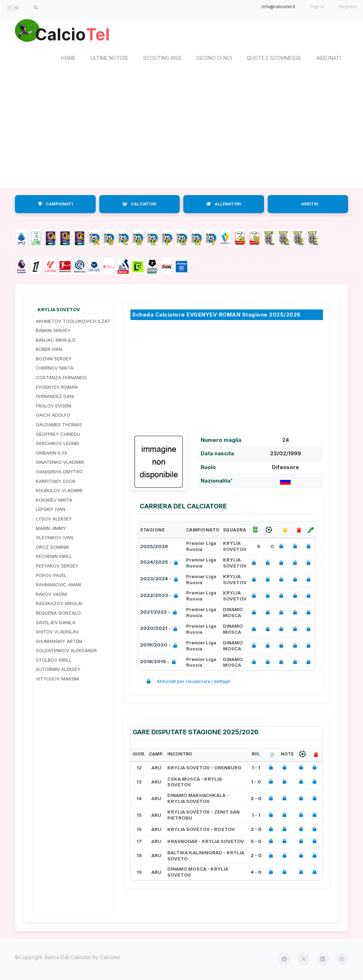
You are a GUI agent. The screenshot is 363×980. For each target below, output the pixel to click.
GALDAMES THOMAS (59, 425)
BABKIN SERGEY (53, 331)
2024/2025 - (160, 564)
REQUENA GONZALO (58, 614)
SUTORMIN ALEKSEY (58, 670)
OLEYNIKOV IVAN (54, 539)
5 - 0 (256, 842)
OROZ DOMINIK (52, 548)
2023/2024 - (160, 580)
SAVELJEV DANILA (56, 623)
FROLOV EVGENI (54, 406)
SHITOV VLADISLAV (57, 632)
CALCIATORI (139, 205)
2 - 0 (256, 799)
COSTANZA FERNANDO (61, 378)
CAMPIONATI (55, 205)
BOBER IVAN (49, 350)
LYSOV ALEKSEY (54, 519)
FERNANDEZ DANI (55, 397)
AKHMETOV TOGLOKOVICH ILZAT (73, 322)
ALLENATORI (224, 205)
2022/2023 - (160, 597)
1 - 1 (256, 768)
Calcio (75, 34)
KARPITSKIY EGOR (56, 482)
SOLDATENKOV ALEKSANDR (66, 651)
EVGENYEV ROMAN (57, 388)
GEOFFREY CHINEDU (58, 435)
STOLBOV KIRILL (54, 661)
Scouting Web (162, 59)
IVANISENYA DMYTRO (59, 472)
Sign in (317, 7)
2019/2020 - (160, 647)
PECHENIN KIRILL (54, 557)
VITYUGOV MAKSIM (57, 679)
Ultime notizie (109, 59)
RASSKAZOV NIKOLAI (59, 604)
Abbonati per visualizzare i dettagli (187, 682)
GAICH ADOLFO (53, 416)
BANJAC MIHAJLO (56, 341)
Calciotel (110, 958)
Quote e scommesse (274, 59)
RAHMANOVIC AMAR (58, 585)
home (68, 59)
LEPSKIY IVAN (51, 510)
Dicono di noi (214, 59)
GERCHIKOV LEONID (58, 444)
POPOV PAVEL (51, 576)
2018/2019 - (159, 663)
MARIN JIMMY (51, 529)
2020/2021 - (160, 630)
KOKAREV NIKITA (54, 501)
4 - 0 (256, 873)
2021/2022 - (160, 613)
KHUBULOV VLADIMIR (59, 491)
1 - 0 (256, 782)
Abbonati (328, 59)
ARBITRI (310, 205)
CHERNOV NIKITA (55, 369)
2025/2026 (154, 547)
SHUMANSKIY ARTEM (59, 642)
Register (348, 7)
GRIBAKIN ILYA (52, 454)
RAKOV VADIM (51, 595)
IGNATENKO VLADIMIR (60, 463)
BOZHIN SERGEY (54, 359)
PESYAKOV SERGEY (57, 566)
